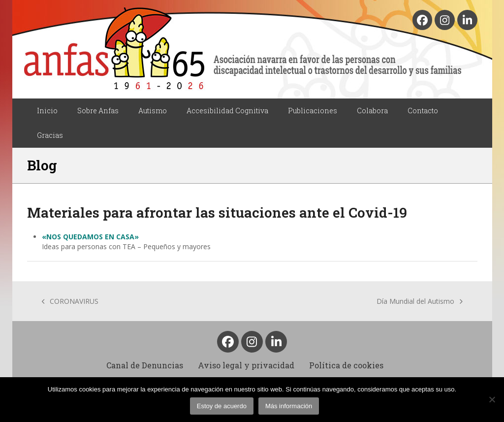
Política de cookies (346, 365)
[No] (492, 399)
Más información (289, 406)
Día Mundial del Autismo (420, 301)
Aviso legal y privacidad (246, 365)
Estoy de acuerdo (222, 406)
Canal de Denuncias (145, 365)
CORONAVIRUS (70, 301)
